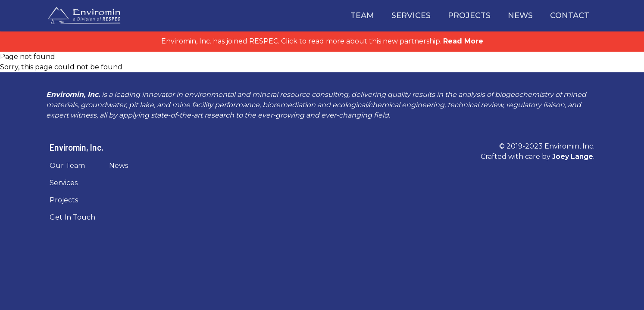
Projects (469, 15)
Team (362, 15)
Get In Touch (72, 217)
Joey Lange (573, 157)
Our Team (67, 166)
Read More (463, 41)
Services (411, 15)
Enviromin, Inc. (77, 147)
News (520, 15)
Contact (570, 15)
